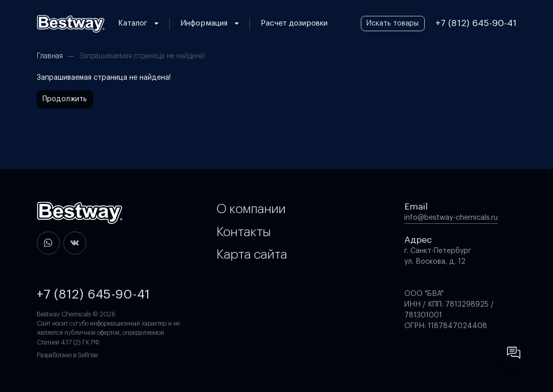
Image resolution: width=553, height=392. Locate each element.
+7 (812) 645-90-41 (476, 23)
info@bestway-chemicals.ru (451, 218)
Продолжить (65, 99)
